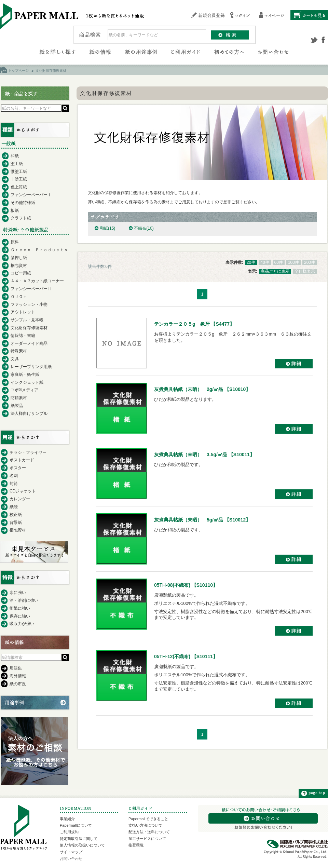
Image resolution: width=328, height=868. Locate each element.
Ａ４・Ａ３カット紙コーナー (37, 281)
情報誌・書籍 (23, 336)
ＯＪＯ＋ (19, 297)
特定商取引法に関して (79, 839)
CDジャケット (23, 491)
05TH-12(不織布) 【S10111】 (186, 656)
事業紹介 (67, 819)
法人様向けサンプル (29, 413)
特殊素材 (19, 351)
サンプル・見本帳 (27, 320)
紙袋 (14, 507)
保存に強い (20, 616)
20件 (251, 262)
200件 (310, 262)
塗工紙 (17, 164)
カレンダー (20, 499)
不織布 (144, 228)
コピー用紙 (21, 273)
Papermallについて (76, 825)
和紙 (107, 228)
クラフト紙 (21, 218)
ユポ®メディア (24, 390)
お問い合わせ (71, 858)
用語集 (16, 668)
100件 (293, 262)
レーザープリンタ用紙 (31, 367)
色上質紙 (19, 187)
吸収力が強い (22, 624)
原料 (15, 242)
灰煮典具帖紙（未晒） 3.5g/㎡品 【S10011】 (204, 455)
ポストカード (22, 460)
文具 (15, 359)
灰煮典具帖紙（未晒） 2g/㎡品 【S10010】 (202, 389)
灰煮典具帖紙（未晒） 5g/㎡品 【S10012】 (202, 520)
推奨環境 (136, 845)
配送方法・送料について (149, 832)
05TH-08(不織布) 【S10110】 (186, 585)
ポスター (18, 468)
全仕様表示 (305, 271)
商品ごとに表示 (275, 271)
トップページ (18, 71)
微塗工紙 (19, 172)
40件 (265, 262)
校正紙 (16, 515)
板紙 (15, 211)
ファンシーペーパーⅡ (31, 289)
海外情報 (18, 676)
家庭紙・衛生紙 (25, 375)
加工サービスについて (147, 839)
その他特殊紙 (23, 203)
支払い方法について (145, 825)
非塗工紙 (19, 179)
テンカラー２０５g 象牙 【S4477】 (194, 324)
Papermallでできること (148, 819)
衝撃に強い (20, 608)
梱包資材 (19, 266)
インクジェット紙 (27, 382)
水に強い (18, 593)
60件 (279, 262)
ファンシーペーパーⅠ (31, 195)
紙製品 (17, 406)
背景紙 (16, 523)
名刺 (14, 476)
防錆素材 (19, 398)
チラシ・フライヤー (28, 452)
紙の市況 (18, 684)
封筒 (14, 484)
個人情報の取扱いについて (82, 845)
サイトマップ (71, 852)
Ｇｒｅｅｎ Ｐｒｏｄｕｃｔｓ (39, 250)
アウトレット (23, 312)
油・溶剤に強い (24, 600)
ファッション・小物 (29, 304)
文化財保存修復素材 (29, 328)
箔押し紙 (19, 258)
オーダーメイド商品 (29, 343)
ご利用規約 (69, 832)
